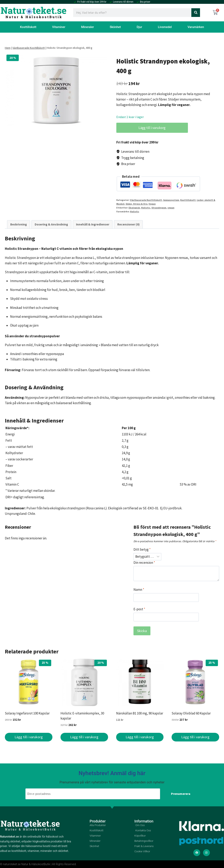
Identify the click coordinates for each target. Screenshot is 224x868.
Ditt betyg (142, 549)
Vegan (152, 204)
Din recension (144, 563)
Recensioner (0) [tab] (128, 224)
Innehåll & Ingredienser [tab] (93, 224)
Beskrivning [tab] (19, 224)
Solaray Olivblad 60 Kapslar (191, 713)
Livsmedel (165, 27)
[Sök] (196, 13)
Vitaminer (59, 27)
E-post (139, 609)
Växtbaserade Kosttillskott (29, 48)
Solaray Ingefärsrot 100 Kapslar (27, 713)
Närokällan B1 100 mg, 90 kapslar (140, 713)
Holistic (146, 208)
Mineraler (88, 27)
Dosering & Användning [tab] (51, 224)
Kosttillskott (28, 27)
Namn (139, 590)
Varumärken (196, 27)
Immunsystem (171, 200)
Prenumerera (181, 791)
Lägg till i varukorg (150, 128)
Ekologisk (134, 208)
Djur (139, 27)
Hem (8, 48)
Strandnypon (159, 208)
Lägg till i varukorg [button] (29, 737)
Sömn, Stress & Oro (136, 204)
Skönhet (115, 27)
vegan (171, 208)
